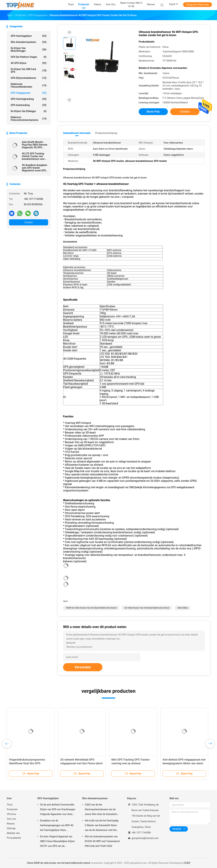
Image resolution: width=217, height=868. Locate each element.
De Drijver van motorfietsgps (29, 49)
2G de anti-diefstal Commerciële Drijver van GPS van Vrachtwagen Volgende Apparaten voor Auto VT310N (58, 810)
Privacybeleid (14, 838)
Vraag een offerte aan (198, 5)
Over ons (11, 819)
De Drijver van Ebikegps (29, 111)
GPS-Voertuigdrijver (29, 36)
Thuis (10, 805)
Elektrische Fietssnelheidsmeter (29, 85)
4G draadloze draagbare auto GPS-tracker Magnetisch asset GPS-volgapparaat (34, 168)
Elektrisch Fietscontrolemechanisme (29, 119)
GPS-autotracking (29, 105)
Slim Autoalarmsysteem (29, 42)
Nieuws (11, 824)
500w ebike (183, 608)
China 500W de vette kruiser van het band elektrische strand (58, 863)
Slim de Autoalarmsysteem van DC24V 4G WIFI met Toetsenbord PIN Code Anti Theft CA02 (102, 841)
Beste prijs (153, 112)
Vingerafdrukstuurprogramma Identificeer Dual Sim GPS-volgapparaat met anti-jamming (28, 763)
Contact (29, 222)
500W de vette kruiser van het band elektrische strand (91, 608)
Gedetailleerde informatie (77, 133)
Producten (12, 809)
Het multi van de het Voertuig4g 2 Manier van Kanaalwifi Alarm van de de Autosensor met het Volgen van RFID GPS (102, 826)
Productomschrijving (106, 133)
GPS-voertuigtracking (29, 99)
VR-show (11, 814)
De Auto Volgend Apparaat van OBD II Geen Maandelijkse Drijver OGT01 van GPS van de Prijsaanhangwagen (57, 842)
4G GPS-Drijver (29, 63)
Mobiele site (13, 833)
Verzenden (83, 667)
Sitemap (11, 828)
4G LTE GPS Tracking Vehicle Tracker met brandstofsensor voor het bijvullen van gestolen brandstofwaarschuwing (35, 156)
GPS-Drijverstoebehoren (29, 78)
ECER (187, 863)
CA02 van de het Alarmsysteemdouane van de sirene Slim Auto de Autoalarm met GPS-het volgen (101, 810)
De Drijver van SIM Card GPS (29, 70)
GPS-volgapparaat (29, 93)
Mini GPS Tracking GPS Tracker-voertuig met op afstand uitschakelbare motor (131, 763)
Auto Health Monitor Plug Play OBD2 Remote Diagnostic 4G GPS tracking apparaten (35, 145)
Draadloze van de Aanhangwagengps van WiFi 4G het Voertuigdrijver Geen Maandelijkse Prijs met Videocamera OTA (57, 826)
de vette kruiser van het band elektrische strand (147, 608)
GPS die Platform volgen (29, 57)
